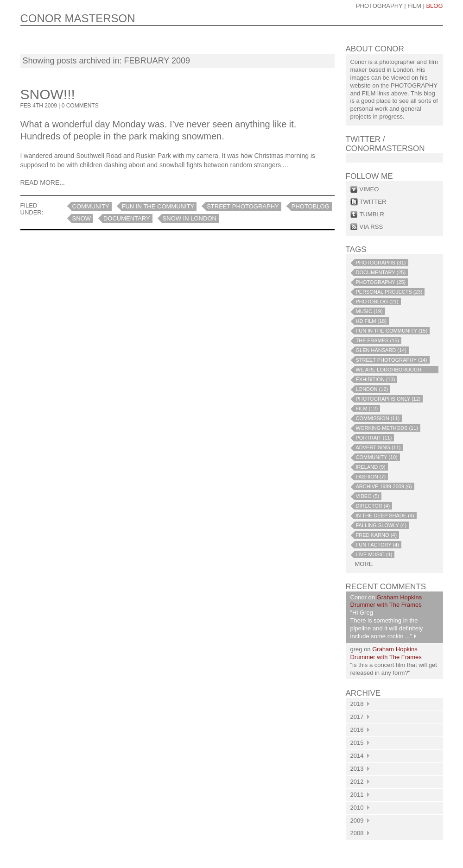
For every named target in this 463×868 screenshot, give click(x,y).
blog (434, 6)
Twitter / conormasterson (385, 144)
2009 (360, 821)
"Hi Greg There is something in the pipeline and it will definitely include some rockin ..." (387, 624)
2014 (360, 756)
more (364, 564)
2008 (360, 833)
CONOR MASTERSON (78, 18)
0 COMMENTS (80, 106)
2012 (360, 782)
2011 (360, 795)
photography (379, 6)
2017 (360, 717)
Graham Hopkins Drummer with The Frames (386, 601)
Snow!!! (48, 94)
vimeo (369, 189)
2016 (360, 730)
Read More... (43, 182)
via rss (371, 227)
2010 (360, 808)
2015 (360, 743)
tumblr (372, 214)
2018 (360, 704)
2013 (360, 769)
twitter (373, 202)
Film (414, 6)
